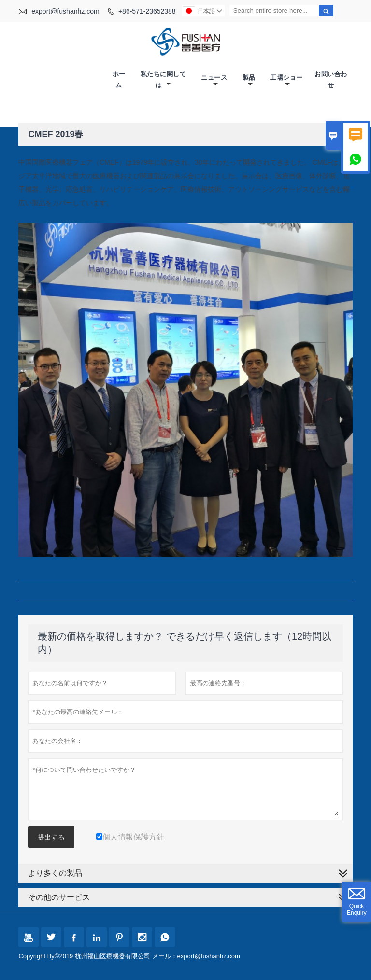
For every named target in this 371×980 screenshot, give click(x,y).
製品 (249, 81)
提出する (51, 837)
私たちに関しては (164, 80)
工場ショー (286, 81)
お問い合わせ (331, 80)
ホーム (119, 80)
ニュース (214, 81)
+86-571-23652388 (147, 11)
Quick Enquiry (357, 910)
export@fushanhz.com (65, 11)
